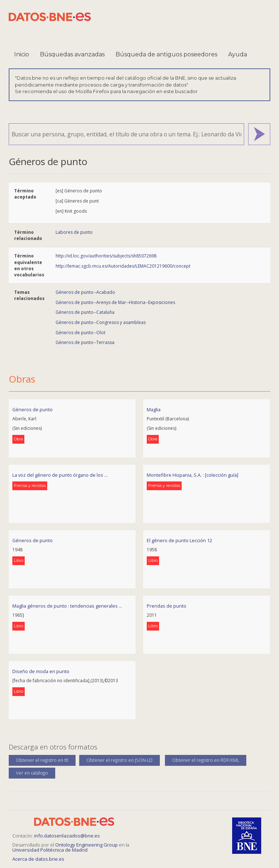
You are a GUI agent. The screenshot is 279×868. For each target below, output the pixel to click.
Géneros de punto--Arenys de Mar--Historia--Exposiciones (115, 302)
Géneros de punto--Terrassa (85, 342)
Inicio (22, 54)
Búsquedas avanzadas (72, 54)
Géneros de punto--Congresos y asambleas (101, 322)
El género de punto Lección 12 (179, 540)
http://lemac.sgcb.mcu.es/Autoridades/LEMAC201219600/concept (123, 266)
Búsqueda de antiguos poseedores (166, 54)
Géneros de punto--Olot (80, 333)
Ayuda (238, 54)
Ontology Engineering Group (87, 845)
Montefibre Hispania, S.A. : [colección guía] (193, 475)
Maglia (154, 409)
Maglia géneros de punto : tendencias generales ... (67, 606)
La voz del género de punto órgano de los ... (60, 475)
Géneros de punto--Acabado (85, 292)
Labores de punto (74, 232)
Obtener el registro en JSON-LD (120, 760)
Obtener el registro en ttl (42, 760)
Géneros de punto (33, 409)
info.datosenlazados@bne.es (67, 836)
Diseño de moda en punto (41, 671)
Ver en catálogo (32, 773)
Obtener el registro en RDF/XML (206, 760)
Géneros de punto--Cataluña (85, 312)
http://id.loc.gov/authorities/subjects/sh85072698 (106, 256)
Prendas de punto (167, 606)
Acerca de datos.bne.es (38, 859)
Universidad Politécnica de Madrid (50, 850)
